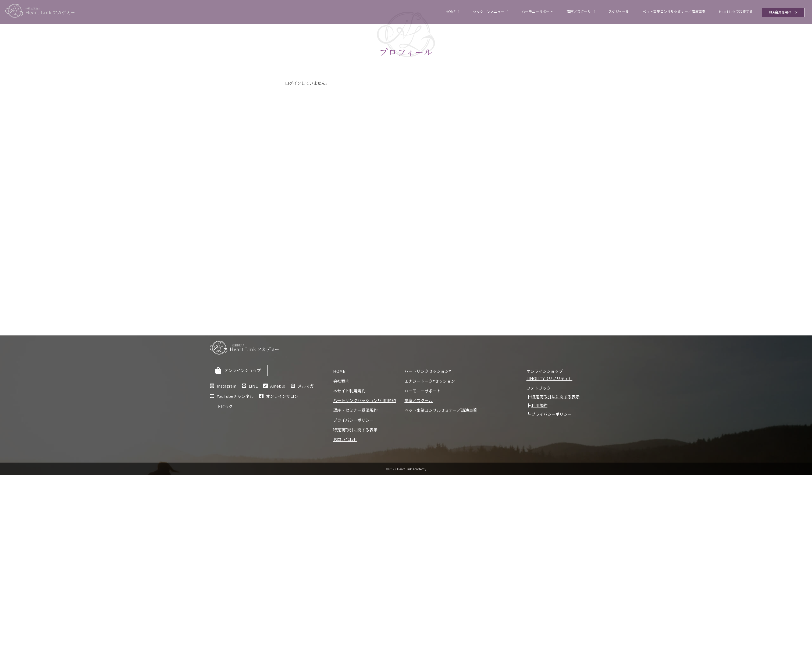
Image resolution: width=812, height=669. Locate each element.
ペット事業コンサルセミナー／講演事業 (674, 11)
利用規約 (539, 405)
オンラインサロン (282, 396)
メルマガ (306, 386)
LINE (253, 386)
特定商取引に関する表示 (355, 430)
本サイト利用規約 (349, 391)
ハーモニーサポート (537, 11)
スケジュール (619, 11)
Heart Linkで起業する (736, 11)
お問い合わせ (345, 439)
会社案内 (341, 381)
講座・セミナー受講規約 (355, 410)
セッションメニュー (489, 11)
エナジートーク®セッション (430, 381)
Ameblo (278, 386)
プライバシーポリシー (353, 420)
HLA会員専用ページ (783, 13)
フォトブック (539, 388)
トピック (225, 406)
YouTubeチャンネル (235, 396)
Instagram (227, 386)
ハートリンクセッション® (428, 371)
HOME (451, 11)
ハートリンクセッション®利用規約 (364, 400)
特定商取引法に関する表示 (555, 397)
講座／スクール (579, 11)
